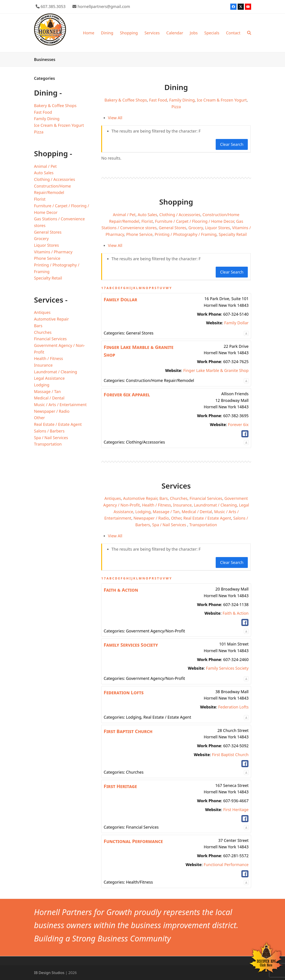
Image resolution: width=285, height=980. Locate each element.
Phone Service (139, 234)
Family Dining (182, 100)
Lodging (143, 512)
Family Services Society (227, 668)
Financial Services (206, 498)
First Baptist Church (230, 755)
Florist (147, 221)
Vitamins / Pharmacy (53, 252)
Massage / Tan (166, 512)
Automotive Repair (140, 498)
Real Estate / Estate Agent (207, 518)
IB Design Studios (49, 973)
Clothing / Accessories (180, 215)
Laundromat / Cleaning (215, 505)
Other (176, 518)
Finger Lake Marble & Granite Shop (216, 370)
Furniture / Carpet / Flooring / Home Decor (195, 221)
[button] (249, 33)
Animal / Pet (124, 215)
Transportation (203, 525)
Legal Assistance (49, 378)
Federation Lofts (233, 707)
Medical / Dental (197, 512)
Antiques (113, 498)
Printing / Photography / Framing (186, 234)
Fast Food (158, 100)
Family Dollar (236, 323)
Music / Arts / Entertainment (60, 405)
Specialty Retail (233, 234)
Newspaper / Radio (151, 518)
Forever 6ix (238, 424)
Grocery (196, 228)
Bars (164, 498)
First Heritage (236, 810)
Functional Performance (226, 865)
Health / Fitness (156, 505)
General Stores (173, 228)
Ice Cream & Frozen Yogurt (222, 100)
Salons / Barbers (49, 431)
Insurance (182, 505)
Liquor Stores (217, 228)
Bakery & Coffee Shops (126, 100)
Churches (179, 498)
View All (115, 118)
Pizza (176, 107)
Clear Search (232, 144)
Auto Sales (147, 215)
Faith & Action (236, 613)
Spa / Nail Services (170, 525)
